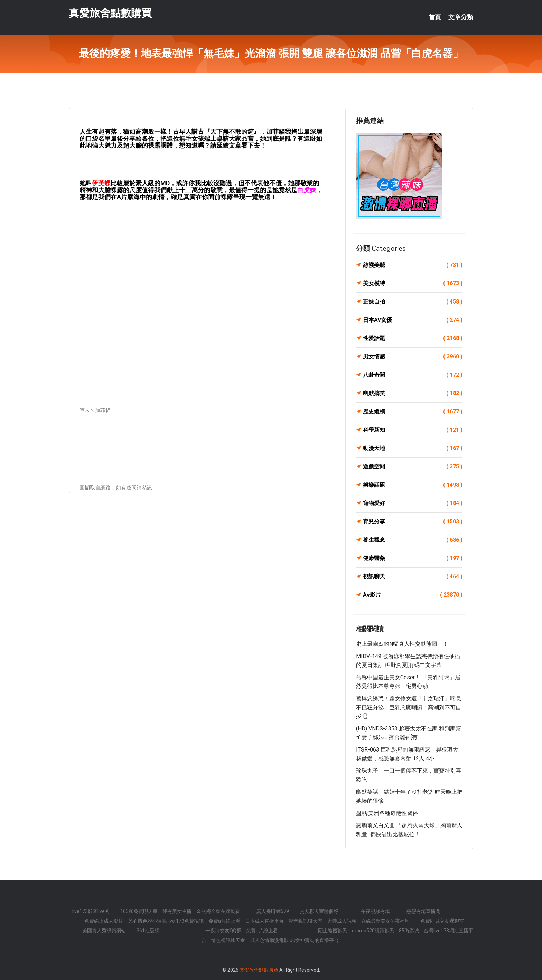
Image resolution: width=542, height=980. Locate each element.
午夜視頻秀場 (375, 911)
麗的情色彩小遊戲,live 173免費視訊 (166, 921)
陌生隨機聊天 (333, 931)
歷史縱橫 (413, 412)
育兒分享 (413, 522)
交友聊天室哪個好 (319, 911)
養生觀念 (413, 540)
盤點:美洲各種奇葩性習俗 (387, 813)
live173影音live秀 (91, 911)
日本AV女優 (413, 320)
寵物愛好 (413, 503)
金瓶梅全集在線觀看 (218, 911)
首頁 (435, 17)
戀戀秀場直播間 (423, 911)
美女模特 (413, 283)
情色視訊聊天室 (228, 940)
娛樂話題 (413, 485)
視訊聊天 (413, 577)
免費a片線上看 (224, 921)
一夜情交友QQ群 (223, 931)
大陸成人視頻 (342, 921)
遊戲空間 (413, 467)
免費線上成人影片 (104, 921)
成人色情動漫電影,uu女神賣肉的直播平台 (294, 940)
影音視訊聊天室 (306, 921)
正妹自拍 (413, 302)
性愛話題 (413, 338)
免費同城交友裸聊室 (442, 921)
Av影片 (413, 595)
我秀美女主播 (177, 911)
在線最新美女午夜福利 (385, 921)
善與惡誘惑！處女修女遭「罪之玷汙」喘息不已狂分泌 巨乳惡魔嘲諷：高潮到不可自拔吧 (409, 707)
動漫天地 (413, 448)
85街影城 (409, 931)
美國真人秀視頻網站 (104, 931)
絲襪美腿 (413, 265)
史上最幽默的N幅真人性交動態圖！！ (402, 644)
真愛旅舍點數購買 (110, 13)
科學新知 (413, 430)
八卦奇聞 (413, 375)
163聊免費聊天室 (139, 911)
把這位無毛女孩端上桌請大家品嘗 (207, 139)
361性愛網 (148, 931)
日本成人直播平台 (264, 921)
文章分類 (461, 17)
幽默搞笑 (413, 393)
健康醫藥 (413, 558)
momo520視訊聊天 (373, 931)
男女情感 (413, 357)
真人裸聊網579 (273, 911)
